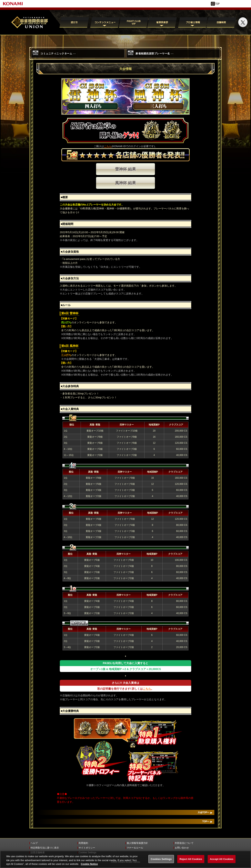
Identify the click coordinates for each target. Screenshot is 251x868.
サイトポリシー (87, 848)
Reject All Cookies (191, 862)
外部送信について (184, 843)
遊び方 (74, 22)
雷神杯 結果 (125, 169)
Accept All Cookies (222, 862)
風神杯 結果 (125, 183)
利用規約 (83, 843)
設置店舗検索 (38, 852)
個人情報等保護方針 (137, 843)
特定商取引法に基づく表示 (45, 848)
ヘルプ (34, 843)
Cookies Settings (87, 852)
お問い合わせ (182, 848)
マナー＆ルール (135, 848)
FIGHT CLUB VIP (134, 22)
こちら (108, 146)
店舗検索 (221, 22)
